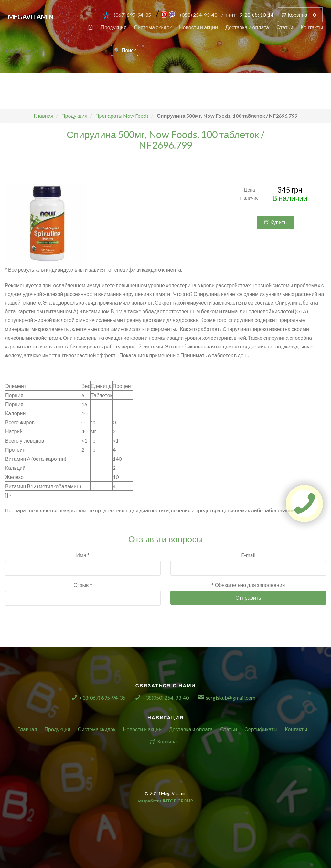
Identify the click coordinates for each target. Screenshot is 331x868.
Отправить (248, 597)
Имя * (83, 555)
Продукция (113, 27)
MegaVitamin (31, 17)
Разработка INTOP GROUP (165, 801)
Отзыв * (83, 585)
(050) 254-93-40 (199, 15)
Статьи (285, 27)
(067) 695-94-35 (132, 15)
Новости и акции (198, 27)
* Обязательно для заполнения (248, 585)
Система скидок (153, 27)
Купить (275, 222)
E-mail (248, 555)
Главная (27, 729)
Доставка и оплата (247, 27)
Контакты (312, 27)
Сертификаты (261, 729)
